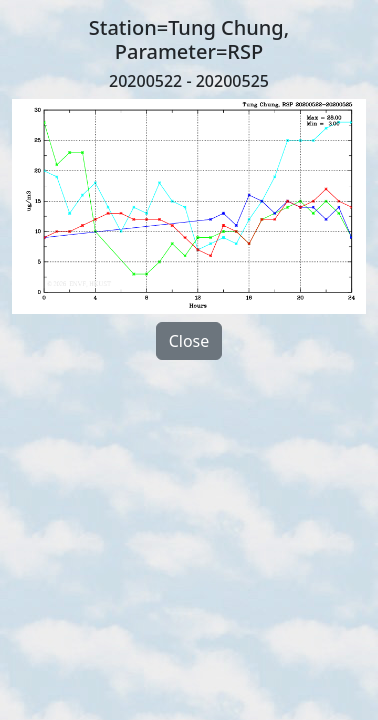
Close (189, 341)
